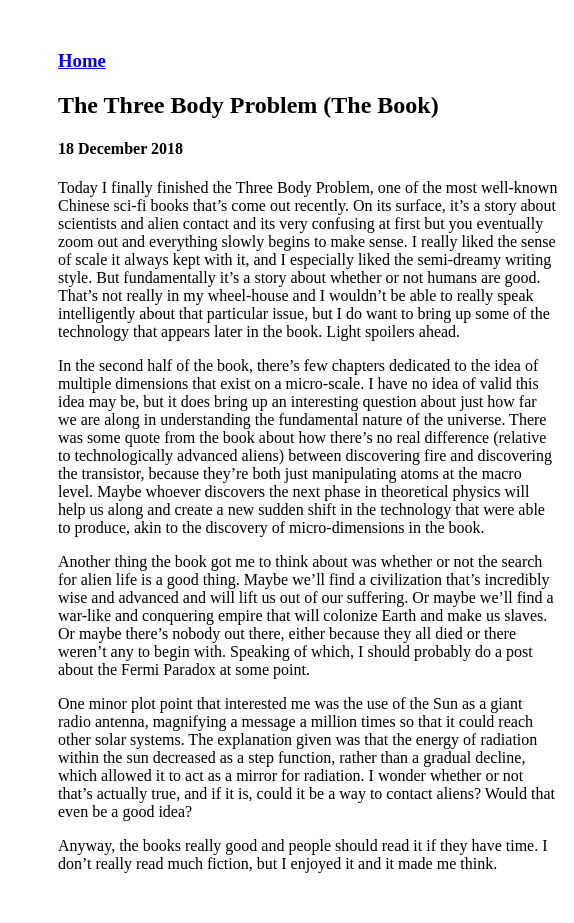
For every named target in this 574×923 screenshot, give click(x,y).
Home (82, 60)
